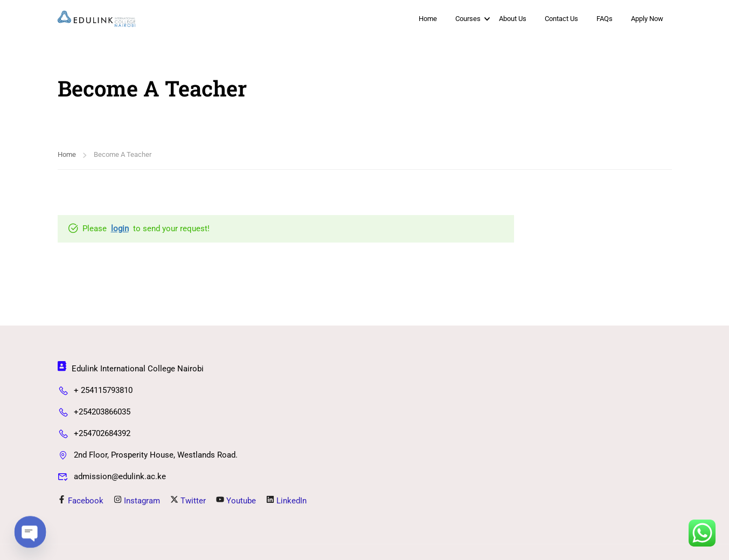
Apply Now (647, 19)
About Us (513, 19)
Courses (468, 19)
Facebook (81, 502)
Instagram (137, 502)
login (120, 230)
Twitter (188, 502)
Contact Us (561, 19)
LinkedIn (286, 502)
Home (428, 19)
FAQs (605, 19)
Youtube (236, 502)
